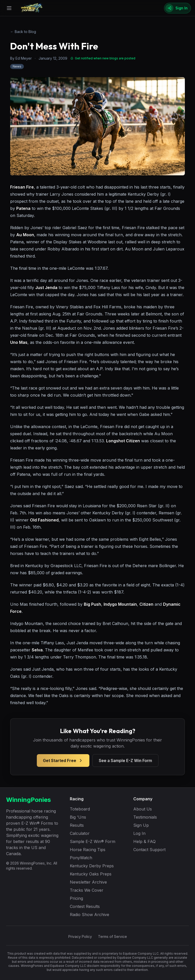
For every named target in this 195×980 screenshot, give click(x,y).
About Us (143, 809)
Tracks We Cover (87, 890)
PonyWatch (81, 858)
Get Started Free (63, 761)
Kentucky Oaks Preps (91, 874)
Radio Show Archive (90, 915)
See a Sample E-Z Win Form (125, 761)
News (17, 66)
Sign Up (141, 825)
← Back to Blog (23, 32)
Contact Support (149, 850)
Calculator (80, 833)
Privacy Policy (80, 936)
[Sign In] (177, 8)
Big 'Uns (78, 817)
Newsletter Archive (88, 882)
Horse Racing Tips (88, 850)
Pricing (76, 898)
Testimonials (145, 817)
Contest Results (85, 906)
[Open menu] (9, 8)
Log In (139, 833)
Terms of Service (112, 936)
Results (77, 825)
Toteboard (80, 809)
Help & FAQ (144, 841)
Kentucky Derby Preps (92, 866)
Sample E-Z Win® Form (93, 841)
